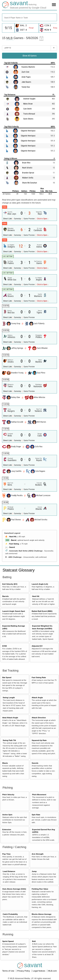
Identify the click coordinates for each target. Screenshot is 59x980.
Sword (12, 547)
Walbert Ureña (28, 178)
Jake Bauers (26, 82)
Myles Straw (28, 104)
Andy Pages (26, 77)
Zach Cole (25, 72)
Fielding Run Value (40, 889)
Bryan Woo (26, 163)
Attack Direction (39, 718)
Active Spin (7, 815)
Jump (34, 871)
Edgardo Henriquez (28, 131)
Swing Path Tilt (9, 740)
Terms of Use (8, 971)
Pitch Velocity (8, 794)
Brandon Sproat (28, 173)
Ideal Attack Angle (10, 718)
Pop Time (6, 854)
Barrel (14, 540)
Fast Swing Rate (39, 677)
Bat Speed (7, 677)
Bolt (34, 941)
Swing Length (9, 697)
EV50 (5, 646)
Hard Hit (13, 536)
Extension (7, 829)
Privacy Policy (24, 971)
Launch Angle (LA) (40, 584)
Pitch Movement (39, 794)
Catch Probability (10, 914)
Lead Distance (9, 871)
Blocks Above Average (41, 914)
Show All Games (29, 56)
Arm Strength (38, 854)
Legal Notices (39, 971)
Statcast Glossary (19, 570)
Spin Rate (36, 815)
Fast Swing (14, 544)
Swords (35, 763)
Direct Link (8, 219)
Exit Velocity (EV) (10, 584)
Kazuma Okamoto (28, 67)
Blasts (5, 763)
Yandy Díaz (26, 87)
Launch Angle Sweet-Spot (14, 611)
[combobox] (29, 17)
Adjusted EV (37, 646)
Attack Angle (37, 697)
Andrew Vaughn (29, 99)
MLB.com (52, 971)
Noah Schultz (27, 168)
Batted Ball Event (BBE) (42, 611)
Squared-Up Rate (39, 740)
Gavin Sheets (28, 119)
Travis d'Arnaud (29, 114)
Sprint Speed (8, 941)
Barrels (6, 596)
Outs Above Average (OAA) (14, 889)
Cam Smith (27, 109)
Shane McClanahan (30, 183)
